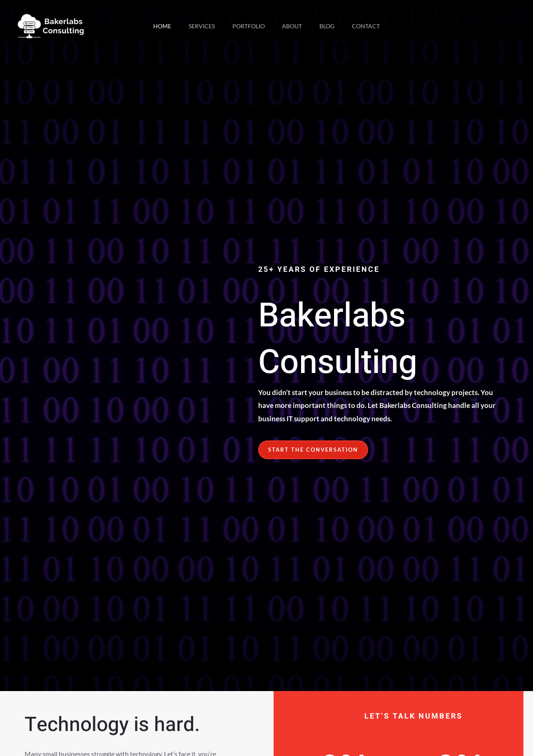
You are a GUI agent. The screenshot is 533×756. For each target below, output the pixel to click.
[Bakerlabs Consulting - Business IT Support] (51, 25)
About (294, 26)
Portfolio (247, 26)
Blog (331, 26)
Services (198, 26)
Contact (372, 26)
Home (156, 26)
